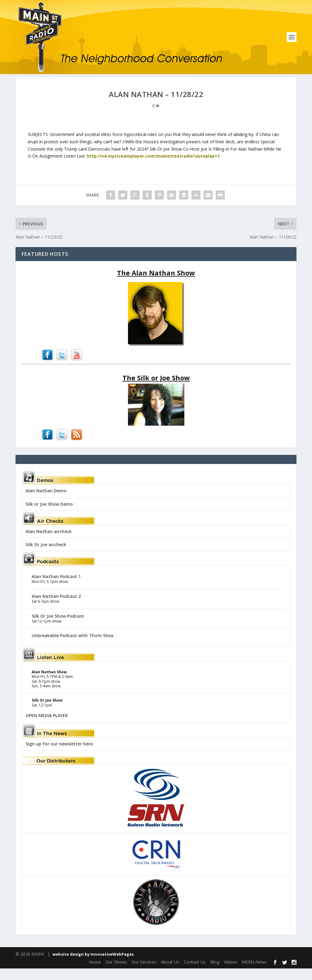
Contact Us (195, 973)
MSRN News (254, 973)
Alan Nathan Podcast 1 (56, 588)
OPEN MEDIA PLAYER (47, 727)
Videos (230, 973)
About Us (170, 973)
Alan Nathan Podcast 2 (56, 608)
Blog (215, 973)
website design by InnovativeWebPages (93, 966)
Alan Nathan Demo (46, 502)
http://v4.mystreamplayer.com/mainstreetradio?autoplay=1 (153, 167)
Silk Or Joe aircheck (46, 556)
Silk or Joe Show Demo (49, 516)
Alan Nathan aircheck (49, 543)
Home (95, 973)
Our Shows (116, 973)
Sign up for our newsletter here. (60, 755)
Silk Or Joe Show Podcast (58, 628)
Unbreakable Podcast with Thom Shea (73, 647)
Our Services (144, 973)
